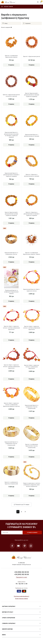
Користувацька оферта (22, 599)
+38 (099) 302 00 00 (21, 575)
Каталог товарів (7, 7)
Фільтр (5, 23)
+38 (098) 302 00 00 (21, 572)
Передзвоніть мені (21, 577)
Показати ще (21, 505)
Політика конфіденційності (22, 596)
